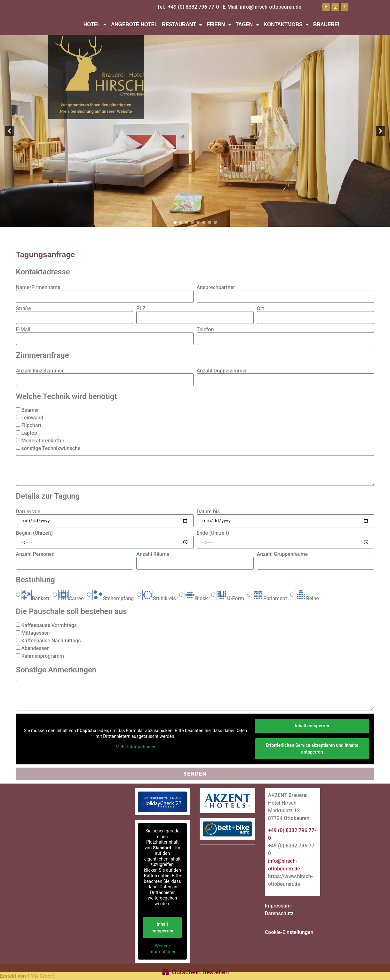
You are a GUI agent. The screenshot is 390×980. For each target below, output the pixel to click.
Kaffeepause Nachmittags (51, 641)
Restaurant (182, 25)
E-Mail (23, 330)
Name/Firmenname (38, 287)
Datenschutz (279, 913)
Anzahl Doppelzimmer (222, 371)
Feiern (219, 25)
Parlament (270, 598)
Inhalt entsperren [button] (312, 726)
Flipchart (31, 425)
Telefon (205, 330)
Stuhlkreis (159, 598)
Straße (24, 309)
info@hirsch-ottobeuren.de (271, 7)
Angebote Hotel (134, 24)
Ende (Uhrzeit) (213, 533)
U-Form (230, 598)
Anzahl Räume (153, 554)
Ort (260, 309)
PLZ (141, 309)
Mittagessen (35, 633)
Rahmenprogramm (42, 656)
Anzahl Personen (35, 554)
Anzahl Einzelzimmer (40, 371)
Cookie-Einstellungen (289, 932)
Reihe (307, 598)
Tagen (247, 25)
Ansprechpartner (216, 287)
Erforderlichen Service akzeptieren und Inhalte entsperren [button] (312, 749)
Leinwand (32, 418)
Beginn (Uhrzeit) (35, 533)
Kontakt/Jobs (286, 25)
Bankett (35, 598)
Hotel (95, 25)
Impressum (278, 906)
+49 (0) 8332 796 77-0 (194, 7)
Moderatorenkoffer (43, 441)
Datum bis (208, 512)
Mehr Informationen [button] (135, 747)
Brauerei (326, 24)
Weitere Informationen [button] (163, 949)
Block (196, 598)
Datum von (28, 512)
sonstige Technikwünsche (51, 448)
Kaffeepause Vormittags (49, 625)
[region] (195, 131)
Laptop (29, 433)
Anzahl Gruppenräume (282, 554)
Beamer (30, 410)
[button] (10, 131)
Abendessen (35, 648)
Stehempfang (113, 598)
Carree (71, 598)
